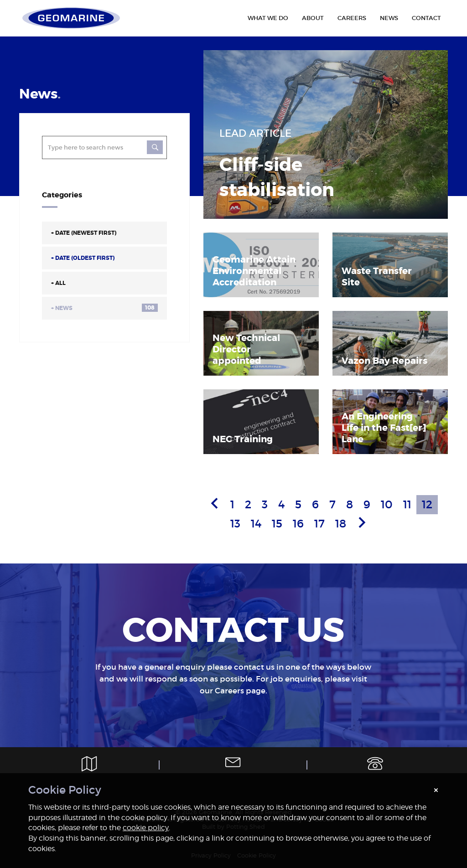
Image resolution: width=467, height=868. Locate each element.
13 (235, 524)
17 (319, 524)
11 (407, 504)
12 (427, 504)
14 (256, 524)
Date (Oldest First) (83, 258)
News (104, 308)
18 (341, 524)
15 (277, 524)
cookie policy (146, 828)
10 (387, 504)
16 (298, 524)
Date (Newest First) (84, 233)
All (58, 283)
